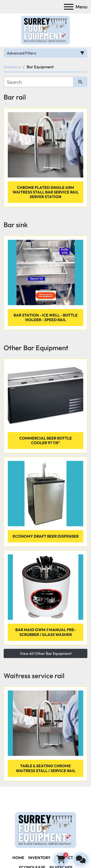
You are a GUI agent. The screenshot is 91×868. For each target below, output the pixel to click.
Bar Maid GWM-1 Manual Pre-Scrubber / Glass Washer (45, 632)
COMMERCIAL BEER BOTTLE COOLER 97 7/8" (46, 440)
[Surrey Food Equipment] (45, 829)
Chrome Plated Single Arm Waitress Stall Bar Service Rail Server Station (46, 192)
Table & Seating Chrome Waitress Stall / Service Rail (46, 768)
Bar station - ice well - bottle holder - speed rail (46, 317)
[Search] (39, 82)
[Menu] (69, 7)
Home (18, 858)
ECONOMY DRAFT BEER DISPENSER (46, 536)
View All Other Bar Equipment (46, 653)
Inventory (39, 858)
